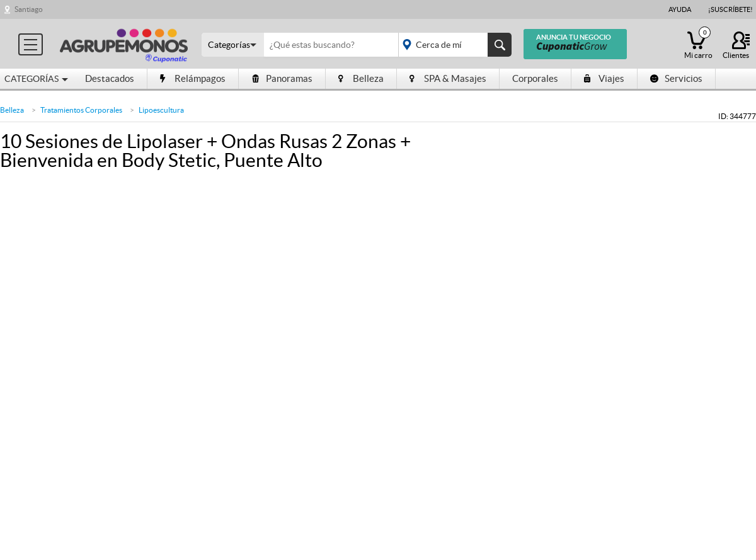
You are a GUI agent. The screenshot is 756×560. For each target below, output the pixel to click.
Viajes (604, 78)
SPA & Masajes (448, 78)
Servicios (676, 78)
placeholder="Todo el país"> (453, 45)
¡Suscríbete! (730, 9)
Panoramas (282, 78)
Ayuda (680, 9)
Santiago (29, 9)
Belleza (361, 78)
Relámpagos (193, 78)
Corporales (535, 78)
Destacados (110, 78)
